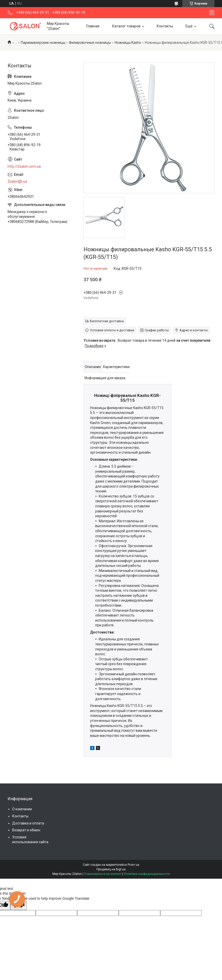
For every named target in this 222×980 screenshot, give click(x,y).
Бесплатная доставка (107, 321)
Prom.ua (133, 865)
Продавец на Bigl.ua (111, 869)
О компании (22, 809)
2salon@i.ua (17, 181)
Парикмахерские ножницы (43, 43)
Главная (93, 26)
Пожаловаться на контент (103, 874)
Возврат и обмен (26, 830)
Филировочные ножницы (90, 43)
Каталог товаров (126, 26)
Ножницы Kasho (128, 43)
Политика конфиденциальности (147, 874)
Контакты (165, 26)
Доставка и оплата (28, 823)
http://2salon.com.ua (24, 166)
